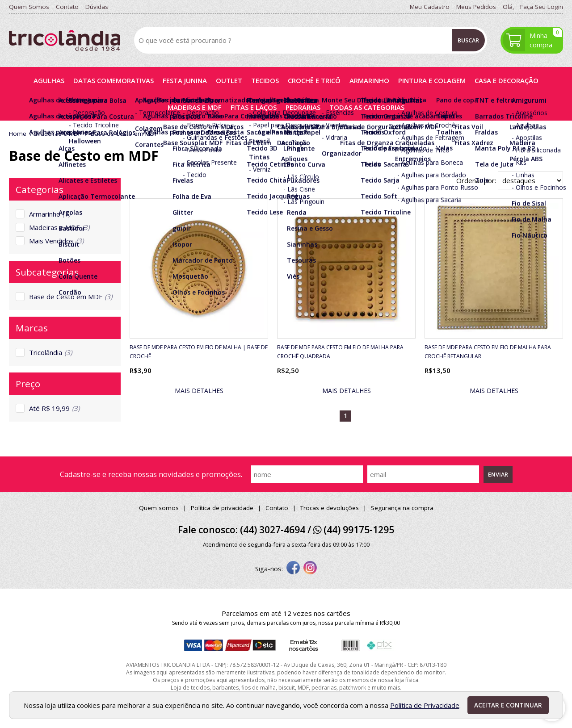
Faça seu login (542, 7)
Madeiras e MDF (59, 227)
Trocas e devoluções (330, 508)
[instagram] (310, 569)
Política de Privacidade (425, 705)
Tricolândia (50, 352)
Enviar (498, 474)
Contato (277, 508)
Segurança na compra (402, 508)
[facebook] (293, 569)
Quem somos (159, 508)
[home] (65, 40)
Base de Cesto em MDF (71, 297)
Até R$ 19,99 (54, 408)
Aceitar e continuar (508, 705)
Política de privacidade (222, 508)
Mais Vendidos (56, 241)
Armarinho (50, 214)
